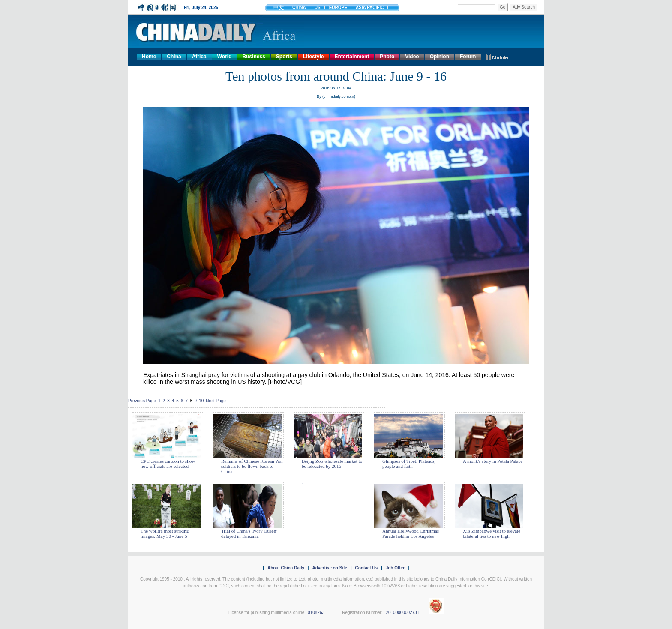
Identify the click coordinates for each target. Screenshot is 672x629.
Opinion (439, 57)
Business (253, 57)
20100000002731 (402, 613)
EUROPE (338, 7)
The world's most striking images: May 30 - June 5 (165, 533)
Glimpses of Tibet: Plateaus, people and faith (409, 464)
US (318, 7)
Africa (199, 57)
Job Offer (395, 568)
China (174, 57)
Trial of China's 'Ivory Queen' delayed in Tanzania (249, 533)
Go (502, 7)
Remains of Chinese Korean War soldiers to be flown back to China (252, 466)
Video (412, 57)
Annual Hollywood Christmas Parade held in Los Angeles (411, 533)
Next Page (216, 401)
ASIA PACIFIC (370, 7)
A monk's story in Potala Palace (493, 461)
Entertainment (352, 57)
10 (201, 401)
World (225, 57)
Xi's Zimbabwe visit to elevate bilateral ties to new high (492, 533)
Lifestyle (313, 57)
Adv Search (524, 7)
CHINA (299, 7)
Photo (387, 57)
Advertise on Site (330, 568)
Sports (284, 57)
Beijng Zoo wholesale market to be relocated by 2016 (332, 464)
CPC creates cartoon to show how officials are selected (168, 464)
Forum (468, 57)
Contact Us (366, 568)
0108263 (316, 613)
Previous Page (142, 401)
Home (149, 57)
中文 (279, 8)
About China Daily (286, 568)
